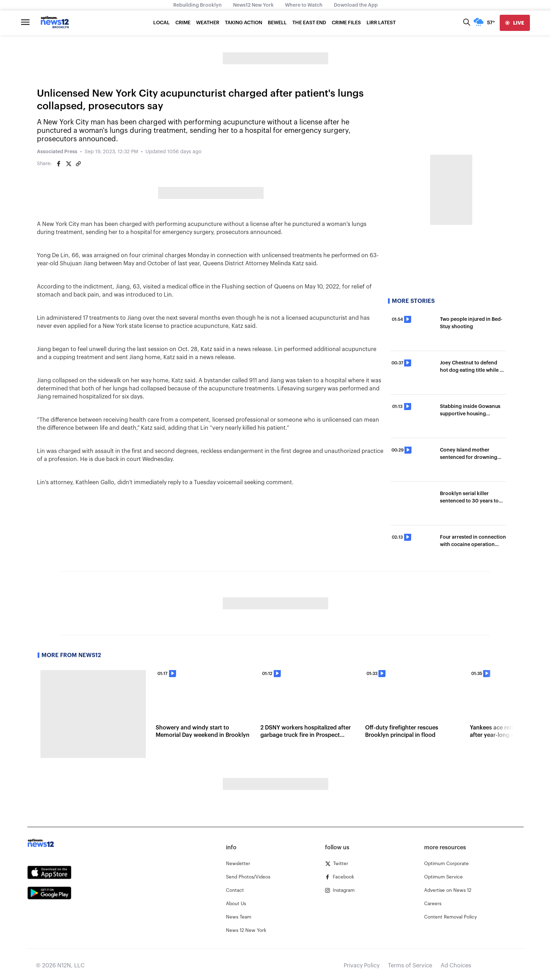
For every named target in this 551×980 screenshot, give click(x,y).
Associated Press (57, 152)
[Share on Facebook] (59, 164)
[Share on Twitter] (69, 164)
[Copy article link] (78, 164)
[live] (515, 23)
